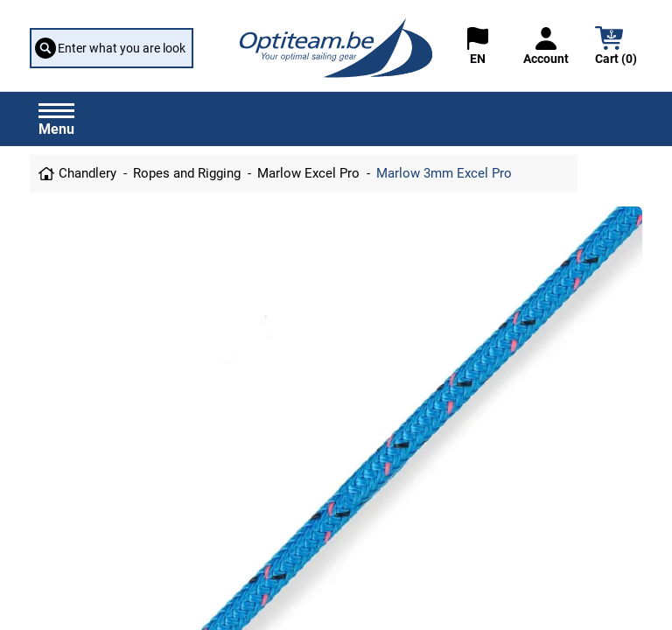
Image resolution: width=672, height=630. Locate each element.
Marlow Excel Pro (308, 173)
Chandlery (87, 173)
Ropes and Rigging (187, 173)
